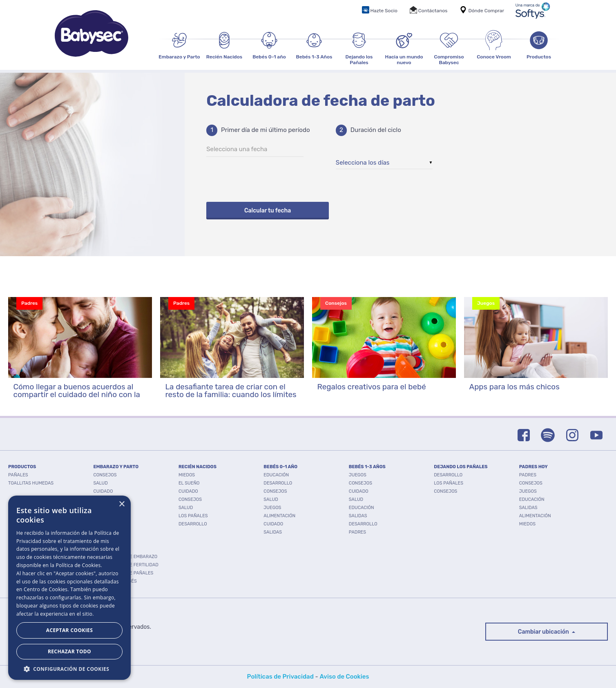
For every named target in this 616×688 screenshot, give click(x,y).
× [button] (122, 504)
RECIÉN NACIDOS (198, 467)
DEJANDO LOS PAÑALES (461, 467)
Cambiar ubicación (544, 632)
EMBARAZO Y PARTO (116, 467)
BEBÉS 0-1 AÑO (280, 467)
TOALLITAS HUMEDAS (31, 483)
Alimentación (279, 516)
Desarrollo (107, 499)
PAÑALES (18, 475)
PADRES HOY (533, 467)
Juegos (272, 508)
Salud (100, 483)
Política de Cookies (78, 565)
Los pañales (193, 516)
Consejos (105, 475)
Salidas (273, 532)
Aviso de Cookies (344, 677)
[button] (69, 668)
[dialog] (69, 588)
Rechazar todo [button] (69, 651)
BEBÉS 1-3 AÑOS (367, 467)
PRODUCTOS (22, 467)
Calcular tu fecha (268, 211)
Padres (357, 532)
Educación (276, 475)
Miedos (187, 475)
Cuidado (103, 491)
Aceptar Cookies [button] (69, 630)
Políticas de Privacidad (280, 677)
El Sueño (189, 483)
